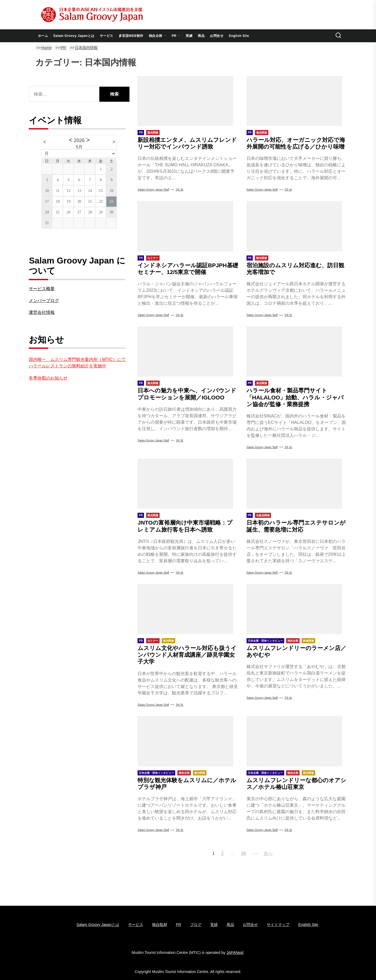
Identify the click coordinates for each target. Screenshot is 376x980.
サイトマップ (278, 925)
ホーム (43, 36)
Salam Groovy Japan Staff (153, 190)
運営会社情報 (42, 312)
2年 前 (180, 190)
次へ (268, 853)
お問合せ (217, 36)
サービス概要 (42, 289)
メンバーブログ (44, 301)
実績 (189, 36)
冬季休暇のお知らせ (48, 378)
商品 (201, 36)
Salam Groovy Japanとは (74, 36)
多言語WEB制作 (131, 36)
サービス (107, 36)
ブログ (196, 925)
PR (176, 36)
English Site (239, 36)
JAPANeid (235, 953)
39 (244, 853)
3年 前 (288, 315)
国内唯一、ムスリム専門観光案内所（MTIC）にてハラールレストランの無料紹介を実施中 (77, 363)
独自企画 (158, 36)
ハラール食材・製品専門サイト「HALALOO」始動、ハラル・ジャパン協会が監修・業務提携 (295, 397)
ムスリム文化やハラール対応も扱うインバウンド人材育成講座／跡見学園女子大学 (187, 655)
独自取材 (160, 925)
